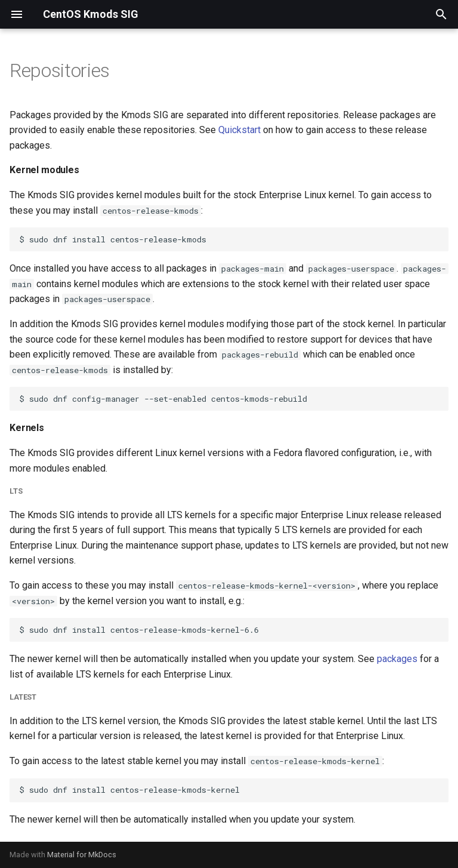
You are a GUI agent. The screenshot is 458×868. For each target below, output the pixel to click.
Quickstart (239, 130)
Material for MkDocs (82, 855)
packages (397, 659)
